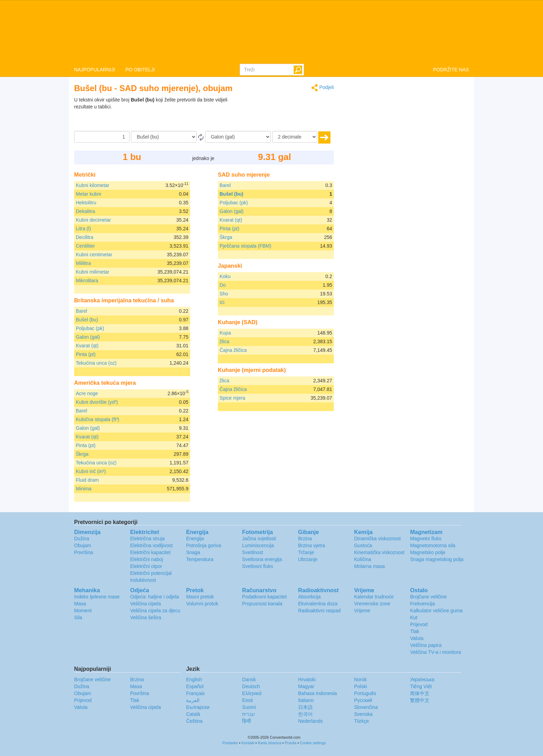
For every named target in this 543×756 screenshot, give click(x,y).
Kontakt (248, 743)
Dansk (249, 679)
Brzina (305, 539)
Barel (82, 311)
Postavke (230, 743)
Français (195, 693)
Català (193, 714)
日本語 (305, 707)
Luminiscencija (258, 545)
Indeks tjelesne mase (97, 597)
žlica (224, 341)
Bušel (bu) (87, 320)
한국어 (305, 714)
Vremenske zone (372, 604)
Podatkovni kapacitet (264, 597)
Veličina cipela (146, 604)
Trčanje (306, 552)
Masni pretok (200, 597)
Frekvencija (422, 604)
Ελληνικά (252, 693)
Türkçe (361, 721)
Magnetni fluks (426, 539)
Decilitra (85, 237)
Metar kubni (88, 194)
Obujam (83, 545)
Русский (363, 700)
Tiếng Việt (421, 686)
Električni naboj (147, 559)
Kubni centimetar (94, 255)
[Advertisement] (291, 114)
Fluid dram (87, 480)
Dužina (82, 539)
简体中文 (420, 693)
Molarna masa (369, 566)
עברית (248, 714)
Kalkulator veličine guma (436, 611)
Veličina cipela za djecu (155, 611)
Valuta (417, 638)
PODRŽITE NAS (451, 70)
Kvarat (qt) (87, 346)
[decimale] (295, 137)
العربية (193, 700)
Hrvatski (307, 679)
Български (198, 707)
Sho (224, 294)
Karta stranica (269, 743)
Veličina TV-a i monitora (435, 652)
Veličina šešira (146, 617)
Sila (78, 617)
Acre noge (87, 393)
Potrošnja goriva (203, 545)
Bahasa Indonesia (318, 693)
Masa (80, 604)
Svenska (363, 714)
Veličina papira (426, 645)
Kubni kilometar (93, 185)
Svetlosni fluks (257, 566)
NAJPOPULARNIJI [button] (95, 70)
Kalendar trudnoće (374, 597)
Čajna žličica (233, 350)
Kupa (225, 333)
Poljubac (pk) (90, 328)
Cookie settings (313, 743)
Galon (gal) (88, 337)
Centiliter (85, 246)
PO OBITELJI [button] (140, 70)
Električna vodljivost (152, 545)
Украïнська (422, 679)
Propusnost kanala (262, 604)
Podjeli (323, 88)
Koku (225, 276)
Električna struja (148, 539)
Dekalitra (85, 211)
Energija (195, 539)
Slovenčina (366, 707)
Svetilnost (253, 552)
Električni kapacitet (150, 552)
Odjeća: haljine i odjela (155, 597)
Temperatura (200, 559)
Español (195, 686)
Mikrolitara (87, 281)
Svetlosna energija (262, 559)
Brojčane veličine (428, 597)
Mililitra (83, 263)
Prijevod (419, 624)
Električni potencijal (151, 573)
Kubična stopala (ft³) (97, 419)
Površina (83, 552)
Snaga (193, 552)
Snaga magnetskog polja (437, 559)
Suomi (249, 707)
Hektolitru (86, 203)
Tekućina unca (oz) (96, 363)
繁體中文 (420, 700)
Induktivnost (143, 580)
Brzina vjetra (312, 545)
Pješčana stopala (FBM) (245, 246)
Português (365, 693)
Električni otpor (146, 566)
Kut (414, 617)
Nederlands (311, 721)
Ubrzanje (308, 559)
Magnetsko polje (428, 552)
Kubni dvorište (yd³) (97, 402)
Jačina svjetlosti (259, 539)
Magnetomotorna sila (433, 545)
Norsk (360, 679)
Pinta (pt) (86, 354)
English (194, 679)
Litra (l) (83, 229)
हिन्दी (247, 721)
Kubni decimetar (93, 220)
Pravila (291, 743)
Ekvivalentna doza (318, 604)
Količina (362, 559)
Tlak (415, 631)
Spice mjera (232, 398)
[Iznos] (102, 137)
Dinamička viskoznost (377, 539)
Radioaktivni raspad (319, 611)
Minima (84, 489)
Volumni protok (202, 604)
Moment (83, 611)
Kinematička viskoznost (379, 552)
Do (223, 285)
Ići (222, 302)
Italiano (306, 700)
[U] (238, 137)
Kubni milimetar (92, 272)
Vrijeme (362, 611)
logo (271, 32)
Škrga (82, 454)
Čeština (194, 721)
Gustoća (363, 545)
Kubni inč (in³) (91, 471)
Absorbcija (309, 597)
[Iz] (164, 137)
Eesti (247, 700)
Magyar (306, 686)
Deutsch (251, 686)
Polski (360, 686)
